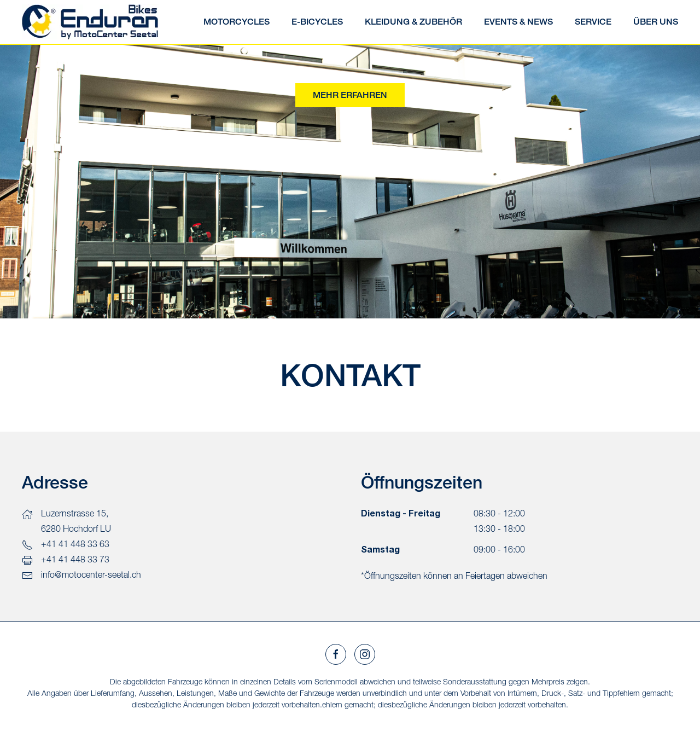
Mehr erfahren (350, 95)
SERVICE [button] (593, 22)
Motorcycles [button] (237, 22)
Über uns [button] (656, 22)
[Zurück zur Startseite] (90, 22)
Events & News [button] (518, 22)
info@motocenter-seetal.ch (91, 574)
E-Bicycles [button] (317, 22)
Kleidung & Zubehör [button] (413, 22)
